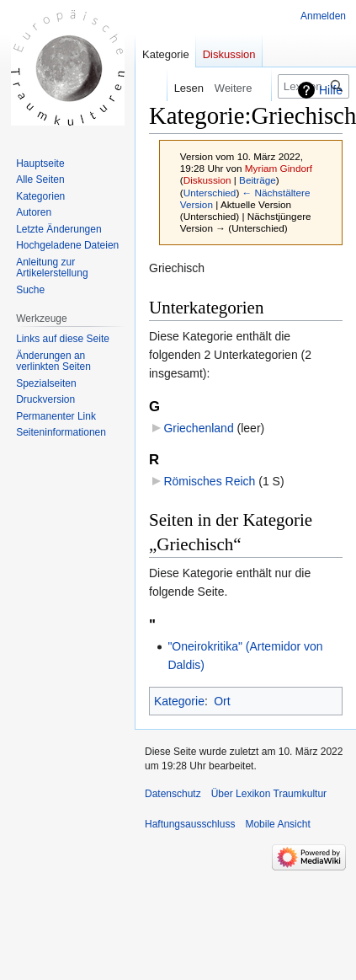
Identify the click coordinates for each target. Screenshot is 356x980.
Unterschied (210, 193)
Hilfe (331, 90)
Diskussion (207, 180)
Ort (222, 701)
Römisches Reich (209, 481)
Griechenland (198, 428)
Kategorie (179, 701)
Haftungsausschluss (190, 824)
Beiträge (258, 180)
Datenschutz (173, 794)
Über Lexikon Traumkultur (269, 794)
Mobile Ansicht (277, 824)
